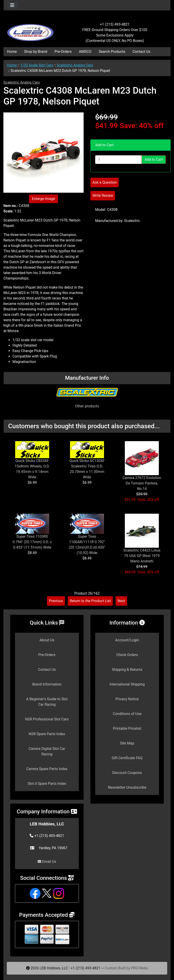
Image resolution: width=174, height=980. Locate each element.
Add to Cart (154, 159)
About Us (47, 640)
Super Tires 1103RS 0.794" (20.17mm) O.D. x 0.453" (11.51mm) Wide (32, 542)
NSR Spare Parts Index (47, 734)
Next (121, 601)
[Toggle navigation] (12, 5)
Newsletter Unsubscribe (127, 787)
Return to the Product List (90, 601)
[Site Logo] (31, 30)
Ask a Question (105, 182)
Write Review (103, 196)
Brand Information (47, 684)
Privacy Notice (127, 699)
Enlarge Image (43, 199)
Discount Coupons (127, 773)
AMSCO (85, 52)
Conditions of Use (127, 714)
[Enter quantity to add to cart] (118, 160)
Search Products (112, 52)
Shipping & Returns (127, 670)
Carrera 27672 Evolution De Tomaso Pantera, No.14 (142, 483)
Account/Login (127, 640)
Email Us (47, 862)
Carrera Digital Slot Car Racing (47, 751)
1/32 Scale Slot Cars (37, 65)
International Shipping (127, 684)
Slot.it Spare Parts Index (47, 784)
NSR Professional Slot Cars (47, 719)
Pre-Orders (63, 52)
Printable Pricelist (127, 728)
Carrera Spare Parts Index (47, 769)
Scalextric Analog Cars (75, 65)
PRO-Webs (139, 968)
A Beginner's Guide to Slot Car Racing (47, 702)
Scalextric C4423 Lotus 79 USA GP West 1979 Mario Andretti (142, 556)
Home (12, 52)
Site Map (127, 743)
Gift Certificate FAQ (127, 758)
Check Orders (127, 655)
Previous (56, 601)
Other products (87, 406)
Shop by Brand (36, 52)
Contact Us (141, 52)
